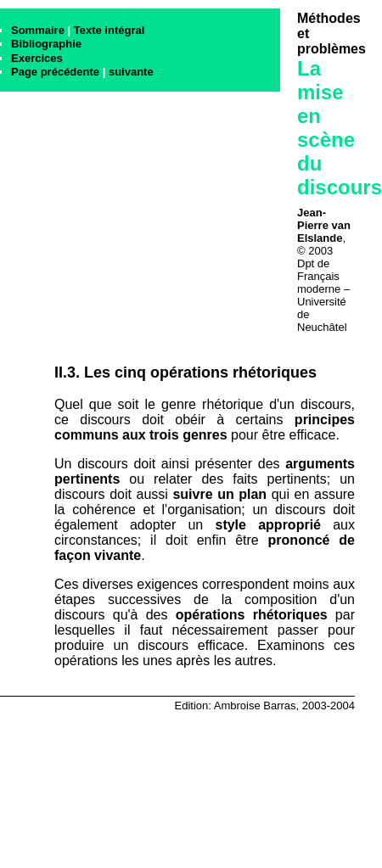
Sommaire (38, 30)
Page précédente (55, 72)
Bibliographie (46, 44)
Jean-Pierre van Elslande (324, 225)
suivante (131, 72)
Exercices (37, 58)
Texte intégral (110, 30)
